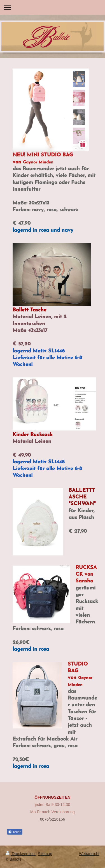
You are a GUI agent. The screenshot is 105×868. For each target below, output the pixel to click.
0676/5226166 (53, 819)
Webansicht (89, 854)
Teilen (15, 832)
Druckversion (21, 854)
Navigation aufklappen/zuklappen (53, 7)
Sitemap (45, 854)
